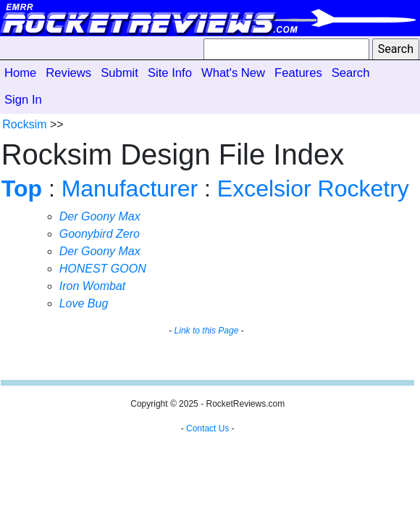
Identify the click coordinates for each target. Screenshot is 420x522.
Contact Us (207, 428)
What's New (233, 73)
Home (20, 73)
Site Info (170, 73)
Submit (119, 73)
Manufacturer (130, 188)
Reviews (68, 73)
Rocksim (24, 124)
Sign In (23, 100)
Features (298, 73)
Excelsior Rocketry (313, 188)
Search (351, 73)
